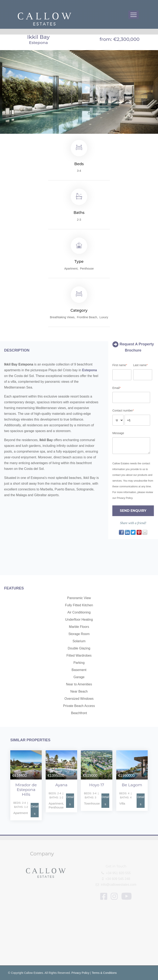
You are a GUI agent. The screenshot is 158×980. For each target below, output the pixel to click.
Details (35, 810)
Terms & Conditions (104, 973)
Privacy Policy (80, 973)
